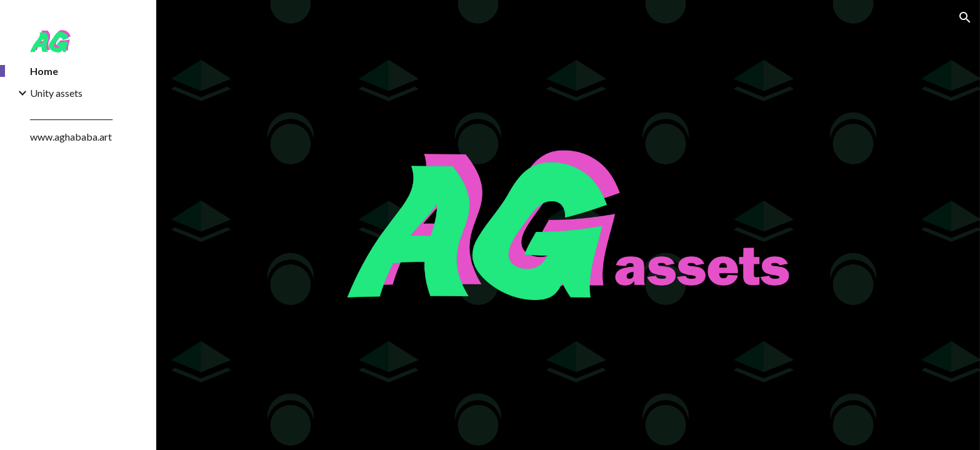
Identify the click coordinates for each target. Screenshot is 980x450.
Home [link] (44, 71)
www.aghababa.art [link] (71, 137)
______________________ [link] (71, 115)
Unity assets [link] (56, 93)
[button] (965, 17)
